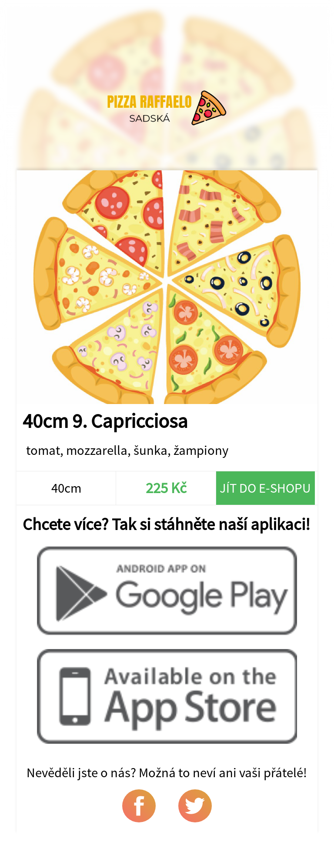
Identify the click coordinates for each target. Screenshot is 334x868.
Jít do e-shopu (265, 488)
